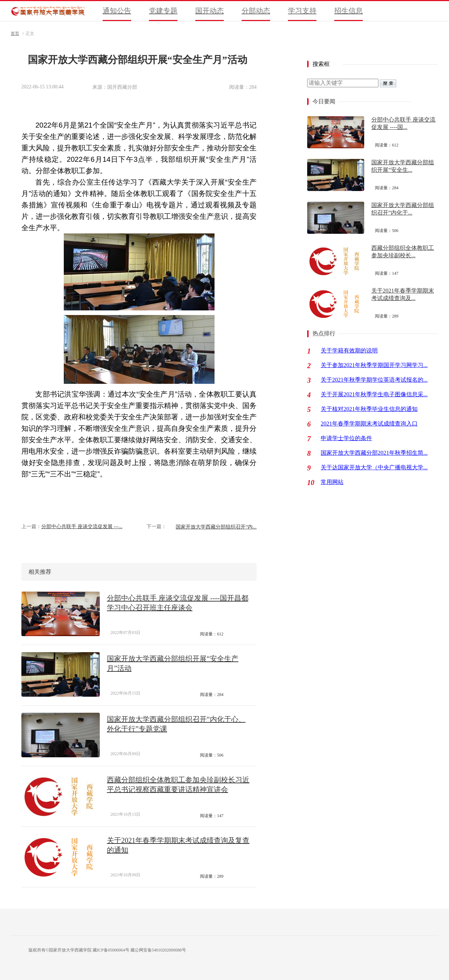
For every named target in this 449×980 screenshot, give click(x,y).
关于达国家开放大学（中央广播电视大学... (374, 467)
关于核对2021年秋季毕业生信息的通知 (369, 409)
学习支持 (302, 11)
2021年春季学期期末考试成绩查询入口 (369, 424)
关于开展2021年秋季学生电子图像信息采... (374, 394)
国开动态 (210, 11)
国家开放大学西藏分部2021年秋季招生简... (374, 453)
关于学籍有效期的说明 (349, 350)
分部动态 (256, 11)
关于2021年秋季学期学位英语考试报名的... (374, 380)
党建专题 (163, 11)
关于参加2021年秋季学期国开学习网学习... (374, 365)
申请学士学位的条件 (346, 438)
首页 (15, 33)
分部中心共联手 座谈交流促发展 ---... (82, 527)
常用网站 (332, 482)
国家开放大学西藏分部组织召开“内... (216, 527)
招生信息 (349, 11)
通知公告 (117, 11)
